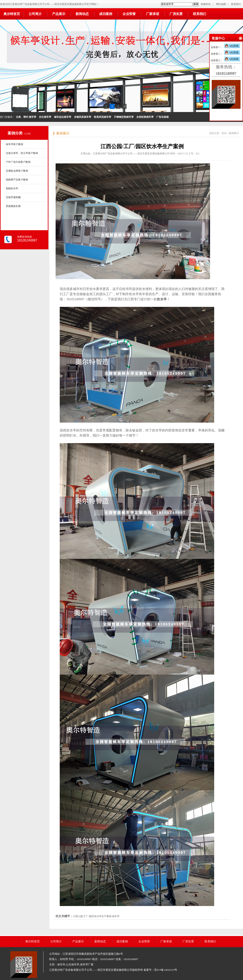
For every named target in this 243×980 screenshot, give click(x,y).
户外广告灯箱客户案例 (18, 162)
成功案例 (106, 14)
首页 (224, 133)
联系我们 (236, 4)
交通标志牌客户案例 (17, 171)
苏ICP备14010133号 (166, 970)
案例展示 (63, 133)
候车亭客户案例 (14, 144)
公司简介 (35, 14)
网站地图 (221, 4)
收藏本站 (206, 4)
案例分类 (15, 133)
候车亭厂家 (87, 964)
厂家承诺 (153, 14)
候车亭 (116, 916)
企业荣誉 (129, 14)
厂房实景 (176, 14)
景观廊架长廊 (13, 206)
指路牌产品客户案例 (17, 180)
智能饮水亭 (12, 188)
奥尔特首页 (12, 14)
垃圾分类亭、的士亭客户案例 (22, 153)
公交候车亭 (73, 964)
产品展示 (59, 14)
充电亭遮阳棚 (13, 197)
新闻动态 (82, 14)
